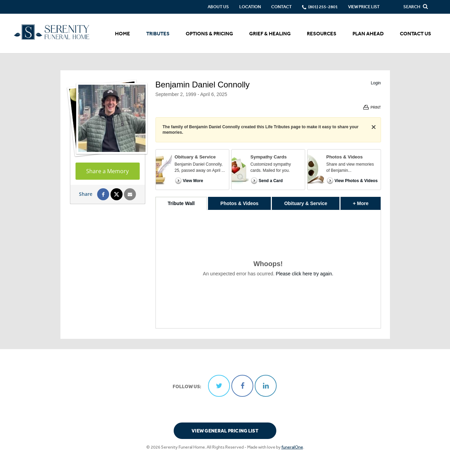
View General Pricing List (225, 431)
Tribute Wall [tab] (181, 203)
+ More (367, 201)
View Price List (364, 7)
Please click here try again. (305, 274)
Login (376, 83)
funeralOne (292, 447)
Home (123, 34)
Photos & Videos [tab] (239, 203)
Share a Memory (107, 171)
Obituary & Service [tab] (306, 203)
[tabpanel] (268, 269)
